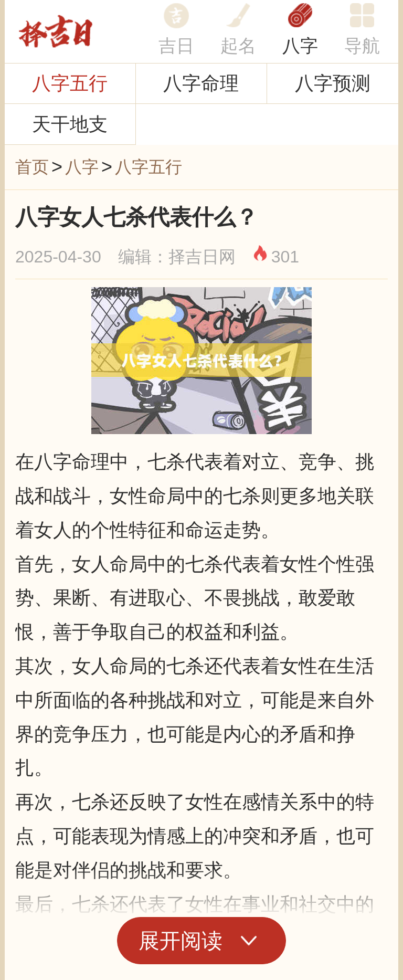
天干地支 (70, 124)
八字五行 (70, 83)
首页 (32, 167)
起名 (238, 46)
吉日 (176, 46)
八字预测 (333, 83)
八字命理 (201, 83)
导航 (362, 46)
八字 (300, 46)
